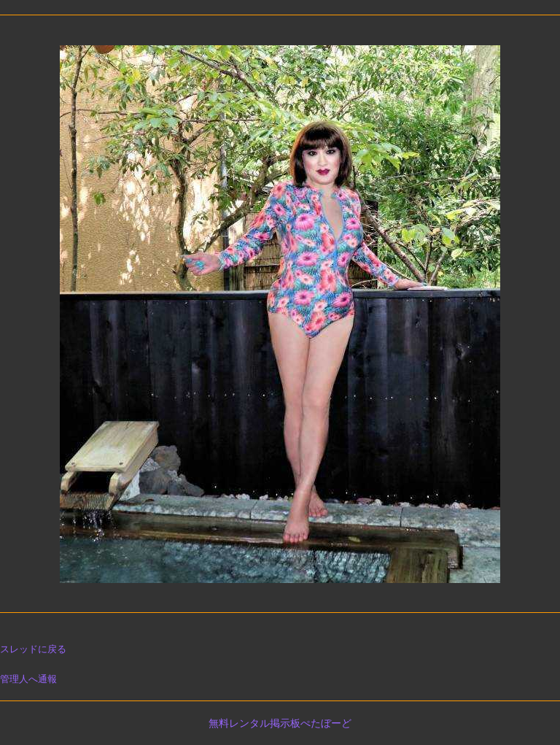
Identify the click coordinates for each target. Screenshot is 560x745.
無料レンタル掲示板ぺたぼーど (280, 723)
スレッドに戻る (33, 649)
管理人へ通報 (28, 679)
